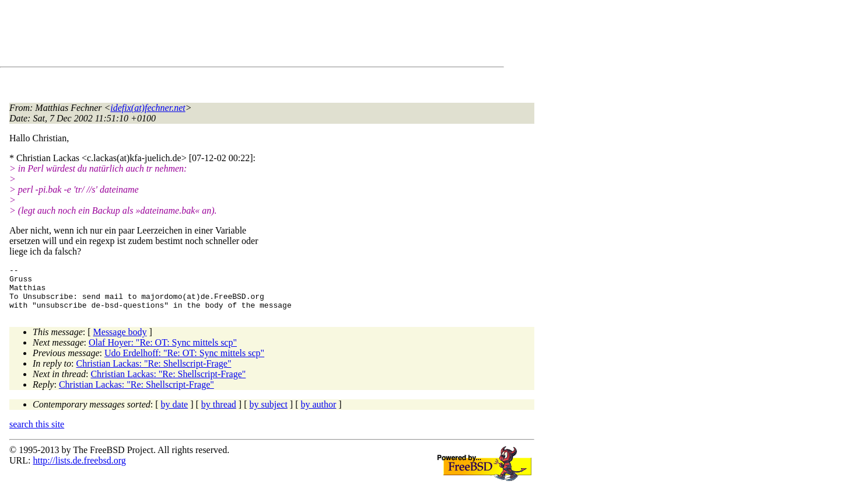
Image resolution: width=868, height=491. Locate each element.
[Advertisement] (222, 36)
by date (175, 413)
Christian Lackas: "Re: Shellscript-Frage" (154, 372)
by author (318, 413)
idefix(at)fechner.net (148, 108)
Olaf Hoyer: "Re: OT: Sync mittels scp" (163, 351)
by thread (219, 413)
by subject (269, 413)
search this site (37, 433)
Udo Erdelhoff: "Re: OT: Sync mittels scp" (184, 362)
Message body (120, 341)
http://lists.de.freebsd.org (79, 469)
